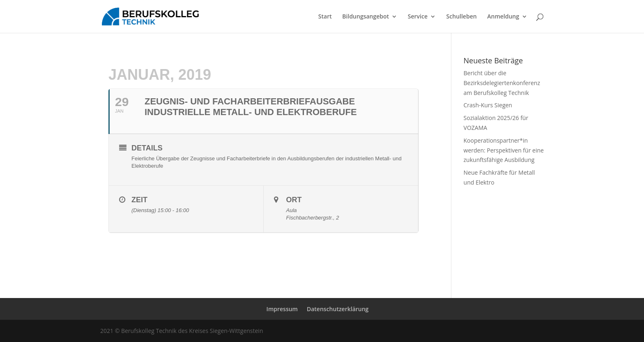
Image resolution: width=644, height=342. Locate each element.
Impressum (282, 309)
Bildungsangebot (366, 17)
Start (325, 17)
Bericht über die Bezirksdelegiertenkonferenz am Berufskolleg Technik (502, 83)
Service (418, 17)
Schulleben (462, 17)
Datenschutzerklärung (338, 309)
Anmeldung (503, 17)
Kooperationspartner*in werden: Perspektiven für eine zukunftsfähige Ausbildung (504, 150)
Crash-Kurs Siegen (488, 105)
